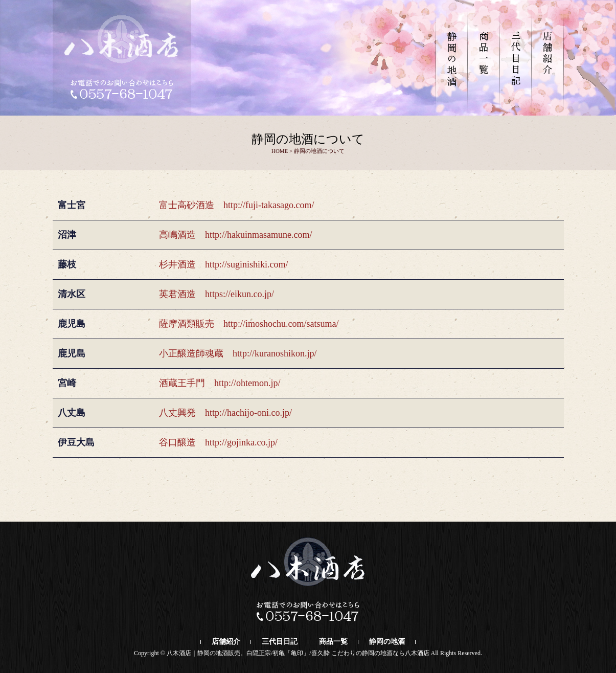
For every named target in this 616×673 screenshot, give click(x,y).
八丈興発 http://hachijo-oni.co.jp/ (225, 413)
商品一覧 (333, 642)
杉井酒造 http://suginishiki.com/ (224, 264)
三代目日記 (280, 642)
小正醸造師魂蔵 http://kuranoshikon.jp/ (238, 353)
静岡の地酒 (387, 642)
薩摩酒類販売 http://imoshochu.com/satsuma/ (249, 324)
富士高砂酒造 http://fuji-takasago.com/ (236, 205)
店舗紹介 (226, 642)
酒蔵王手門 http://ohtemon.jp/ (220, 383)
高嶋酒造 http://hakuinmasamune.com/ (235, 235)
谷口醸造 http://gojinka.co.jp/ (218, 442)
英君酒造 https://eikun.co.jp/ (216, 294)
